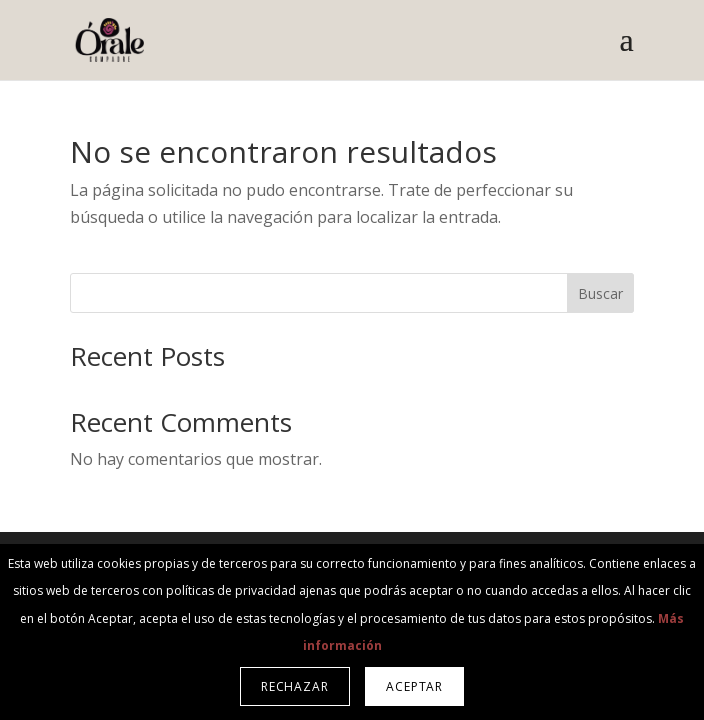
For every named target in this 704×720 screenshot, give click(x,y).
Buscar (600, 293)
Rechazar (295, 686)
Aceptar (414, 686)
